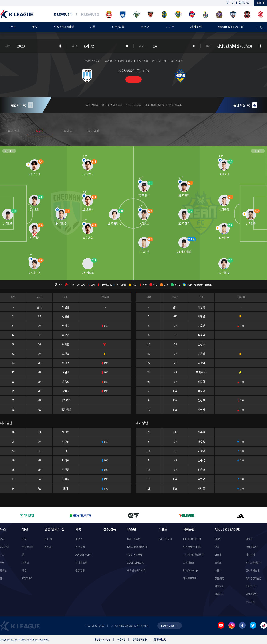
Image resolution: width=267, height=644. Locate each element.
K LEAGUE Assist (192, 539)
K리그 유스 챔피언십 (137, 547)
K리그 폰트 (251, 586)
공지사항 (4, 547)
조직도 (218, 563)
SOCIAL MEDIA (135, 563)
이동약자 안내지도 (192, 547)
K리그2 (48, 547)
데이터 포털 (81, 563)
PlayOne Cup (190, 570)
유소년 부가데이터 (136, 570)
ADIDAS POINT (84, 555)
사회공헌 (196, 27)
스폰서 (218, 570)
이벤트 (170, 27)
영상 (35, 27)
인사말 (218, 539)
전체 (2, 539)
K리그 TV (27, 578)
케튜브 (26, 563)
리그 (2, 555)
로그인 (230, 3)
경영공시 (219, 594)
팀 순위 (79, 539)
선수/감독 (118, 27)
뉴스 (13, 27)
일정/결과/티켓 (64, 27)
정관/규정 (220, 578)
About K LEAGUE (231, 27)
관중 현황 (80, 570)
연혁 (217, 547)
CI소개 (218, 555)
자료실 (249, 539)
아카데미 (250, 555)
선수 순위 (80, 547)
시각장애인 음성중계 (193, 555)
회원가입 (244, 3)
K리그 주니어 (134, 539)
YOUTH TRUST (136, 555)
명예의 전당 (252, 594)
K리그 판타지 (165, 539)
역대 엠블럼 (252, 547)
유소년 (145, 27)
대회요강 (219, 586)
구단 (2, 563)
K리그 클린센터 (254, 563)
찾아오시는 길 (253, 570)
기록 (93, 27)
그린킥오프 (189, 563)
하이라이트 (28, 547)
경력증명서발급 (254, 578)
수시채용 (250, 602)
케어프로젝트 (190, 578)
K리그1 (48, 539)
